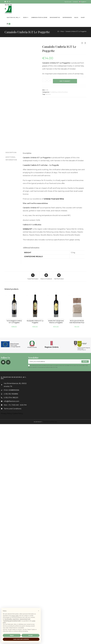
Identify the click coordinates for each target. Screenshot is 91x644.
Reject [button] (12, 635)
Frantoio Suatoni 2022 (50, 422)
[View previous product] (82, 43)
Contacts (75, 2)
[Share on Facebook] (46, 276)
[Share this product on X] (33, 276)
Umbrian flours (80, 319)
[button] (39, 611)
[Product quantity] (47, 80)
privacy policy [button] (15, 616)
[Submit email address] (85, 361)
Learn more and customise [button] (21, 639)
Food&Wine (53, 92)
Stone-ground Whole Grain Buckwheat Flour (77, 321)
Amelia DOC (51, 319)
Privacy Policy (6, 413)
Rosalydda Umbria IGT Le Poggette (35, 321)
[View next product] (85, 43)
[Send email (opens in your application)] (10, 2)
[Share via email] (59, 276)
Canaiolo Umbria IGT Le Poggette (76, 31)
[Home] (58, 31)
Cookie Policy (18, 413)
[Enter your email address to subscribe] (59, 361)
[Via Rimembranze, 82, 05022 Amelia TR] (61, 389)
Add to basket (65, 81)
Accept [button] (30, 635)
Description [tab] (11, 152)
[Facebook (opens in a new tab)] (5, 2)
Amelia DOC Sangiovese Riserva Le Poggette (56, 321)
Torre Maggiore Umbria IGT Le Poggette (14, 321)
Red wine (48, 94)
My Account (68, 2)
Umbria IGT (60, 92)
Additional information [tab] (11, 158)
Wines (66, 92)
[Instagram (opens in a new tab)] (7, 2)
